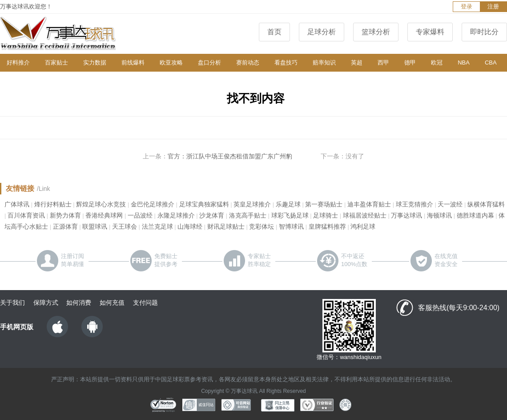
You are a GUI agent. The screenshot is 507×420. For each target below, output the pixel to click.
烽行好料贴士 (53, 204)
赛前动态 (248, 63)
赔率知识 (324, 63)
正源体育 (65, 226)
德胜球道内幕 (475, 215)
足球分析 (322, 32)
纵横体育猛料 (486, 204)
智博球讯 (291, 226)
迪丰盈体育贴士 (369, 204)
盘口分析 (209, 63)
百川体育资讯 (26, 215)
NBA (464, 63)
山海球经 (190, 226)
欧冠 (437, 63)
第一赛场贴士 (324, 204)
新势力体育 (65, 215)
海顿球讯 (439, 215)
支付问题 (145, 303)
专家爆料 (430, 32)
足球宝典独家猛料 (204, 204)
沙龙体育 (212, 215)
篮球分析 (376, 32)
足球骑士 (326, 215)
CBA (491, 63)
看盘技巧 (286, 63)
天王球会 (125, 226)
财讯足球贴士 (226, 226)
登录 (467, 6)
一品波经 (140, 215)
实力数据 (95, 63)
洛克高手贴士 (248, 215)
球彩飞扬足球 (290, 215)
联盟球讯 (95, 226)
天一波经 (450, 204)
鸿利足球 (363, 226)
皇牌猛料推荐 (327, 226)
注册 (493, 6)
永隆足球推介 (176, 215)
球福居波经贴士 (365, 215)
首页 (274, 32)
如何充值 (112, 303)
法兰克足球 (157, 226)
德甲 (410, 63)
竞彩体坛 (262, 226)
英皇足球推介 (252, 204)
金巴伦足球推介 (153, 204)
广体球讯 (17, 204)
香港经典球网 (104, 215)
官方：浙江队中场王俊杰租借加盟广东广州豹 (230, 156)
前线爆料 (133, 63)
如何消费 (79, 303)
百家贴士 (56, 63)
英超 (357, 63)
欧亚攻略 (171, 63)
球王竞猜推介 (414, 204)
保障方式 (46, 303)
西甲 (383, 63)
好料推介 (18, 63)
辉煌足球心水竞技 (101, 204)
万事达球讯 (406, 215)
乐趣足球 (288, 204)
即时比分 (484, 32)
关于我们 (12, 303)
